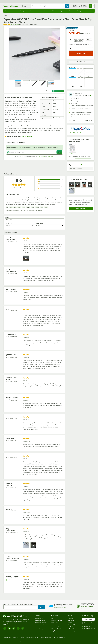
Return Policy (71, 631)
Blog (52, 619)
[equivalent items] (82, 165)
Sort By (7, 217)
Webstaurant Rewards (40, 621)
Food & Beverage (44, 11)
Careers (70, 623)
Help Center (88, 619)
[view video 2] (78, 185)
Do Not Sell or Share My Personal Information (53, 637)
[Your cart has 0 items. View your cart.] (92, 6)
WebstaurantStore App (41, 623)
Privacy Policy (50, 156)
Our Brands (71, 621)
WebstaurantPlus (39, 619)
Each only (71, 31)
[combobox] (48, 6)
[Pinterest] (23, 628)
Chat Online (86, 626)
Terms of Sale (7, 637)
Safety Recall (54, 631)
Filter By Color (9, 223)
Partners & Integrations (41, 629)
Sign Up (41, 607)
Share (48, 91)
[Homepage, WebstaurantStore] (16, 6)
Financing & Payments (74, 625)
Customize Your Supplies (41, 625)
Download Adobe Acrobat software (83, 158)
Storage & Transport (82, 11)
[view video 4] (90, 185)
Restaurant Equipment (11, 11)
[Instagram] (5, 628)
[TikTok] (18, 628)
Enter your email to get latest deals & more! (18, 604)
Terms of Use (42, 156)
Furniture (72, 11)
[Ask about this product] (34, 152)
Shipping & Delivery (88, 629)
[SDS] (72, 149)
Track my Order (89, 623)
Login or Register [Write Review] (81, 208)
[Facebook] (14, 628)
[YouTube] (9, 628)
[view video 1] (72, 185)
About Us (70, 619)
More (92, 11)
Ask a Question (58, 91)
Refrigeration (24, 11)
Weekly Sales (54, 623)
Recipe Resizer (39, 627)
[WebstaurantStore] (18, 616)
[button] (18, 84)
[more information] (91, 96)
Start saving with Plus (60, 608)
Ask (59, 152)
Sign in (89, 40)
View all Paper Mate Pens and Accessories (81, 133)
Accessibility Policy (34, 637)
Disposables (63, 11)
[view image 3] (84, 185)
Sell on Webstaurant (73, 629)
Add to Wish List (81, 62)
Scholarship (71, 627)
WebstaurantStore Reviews (58, 629)
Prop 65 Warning (27, 136)
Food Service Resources (57, 627)
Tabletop (54, 11)
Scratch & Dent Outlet (56, 621)
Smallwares (33, 11)
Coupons (53, 625)
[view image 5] (72, 191)
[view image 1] (26, 545)
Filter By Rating (39, 223)
